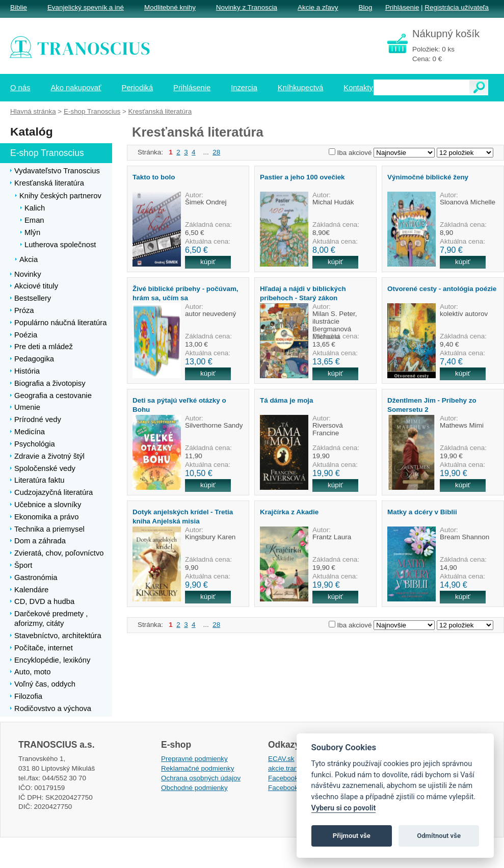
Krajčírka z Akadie (289, 512)
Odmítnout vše (439, 836)
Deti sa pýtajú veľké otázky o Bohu (179, 405)
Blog (365, 7)
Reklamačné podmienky (197, 768)
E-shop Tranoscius (92, 111)
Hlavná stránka (33, 111)
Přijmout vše (352, 836)
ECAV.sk (281, 759)
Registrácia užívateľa (457, 7)
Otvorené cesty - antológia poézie (442, 289)
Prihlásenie (402, 7)
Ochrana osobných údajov (201, 778)
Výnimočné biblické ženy (428, 177)
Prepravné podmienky (194, 759)
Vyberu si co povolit (344, 808)
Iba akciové (355, 153)
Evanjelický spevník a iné (86, 7)
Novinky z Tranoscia (247, 7)
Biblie (19, 7)
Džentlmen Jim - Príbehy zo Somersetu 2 (432, 405)
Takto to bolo (154, 177)
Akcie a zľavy (318, 7)
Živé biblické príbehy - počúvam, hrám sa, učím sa (185, 293)
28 (216, 152)
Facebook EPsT (293, 788)
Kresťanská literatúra (160, 111)
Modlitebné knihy (170, 7)
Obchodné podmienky (194, 788)
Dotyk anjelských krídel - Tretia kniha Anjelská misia (183, 516)
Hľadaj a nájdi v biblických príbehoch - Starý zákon (303, 293)
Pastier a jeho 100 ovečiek (302, 177)
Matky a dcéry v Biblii (422, 512)
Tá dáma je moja (287, 400)
